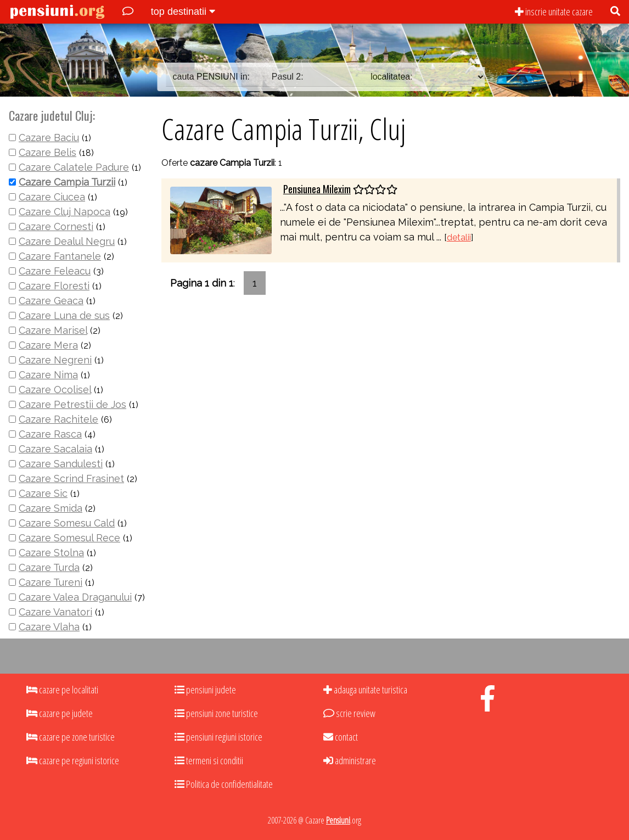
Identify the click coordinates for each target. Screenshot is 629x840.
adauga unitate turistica (365, 690)
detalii (459, 237)
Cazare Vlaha (49, 627)
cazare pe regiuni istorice (73, 760)
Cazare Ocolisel (55, 390)
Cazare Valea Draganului (75, 597)
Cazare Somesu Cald (67, 523)
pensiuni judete (205, 690)
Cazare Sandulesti (61, 464)
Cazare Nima (48, 375)
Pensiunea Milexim (317, 189)
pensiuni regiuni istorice (218, 737)
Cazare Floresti (54, 286)
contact (341, 737)
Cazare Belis (47, 152)
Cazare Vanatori (55, 612)
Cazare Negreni (55, 360)
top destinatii (183, 12)
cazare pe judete (60, 713)
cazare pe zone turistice (71, 737)
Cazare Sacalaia (55, 449)
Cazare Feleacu (55, 271)
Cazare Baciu (49, 138)
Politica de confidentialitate (224, 784)
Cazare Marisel (53, 330)
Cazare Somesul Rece (69, 538)
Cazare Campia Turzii (67, 182)
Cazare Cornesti (56, 226)
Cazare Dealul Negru (67, 241)
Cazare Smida (50, 508)
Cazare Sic (43, 493)
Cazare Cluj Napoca (64, 212)
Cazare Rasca (50, 434)
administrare (350, 760)
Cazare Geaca (51, 301)
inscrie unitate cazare (554, 12)
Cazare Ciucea (52, 197)
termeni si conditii (209, 760)
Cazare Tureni (50, 582)
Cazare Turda (49, 567)
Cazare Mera (48, 345)
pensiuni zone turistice (216, 713)
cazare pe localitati (62, 690)
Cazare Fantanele (60, 256)
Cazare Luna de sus (64, 315)
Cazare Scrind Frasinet (71, 478)
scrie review (349, 713)
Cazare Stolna (51, 553)
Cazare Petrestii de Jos (72, 404)
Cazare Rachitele (58, 419)
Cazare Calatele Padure (74, 167)
